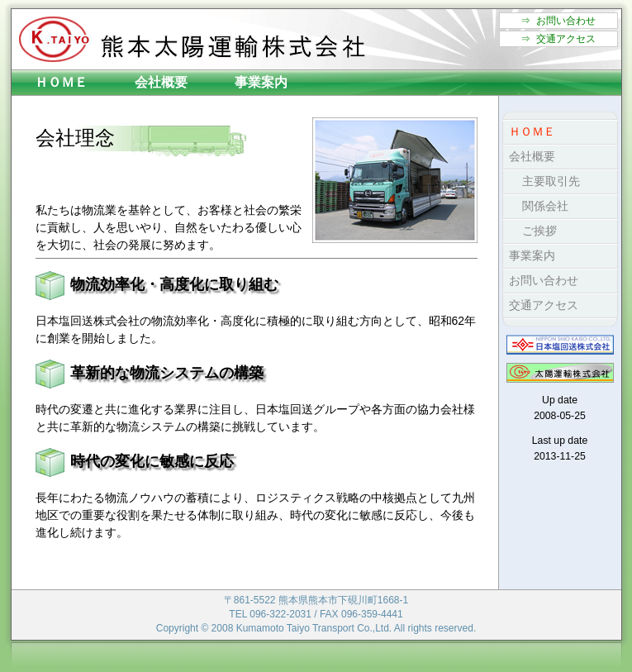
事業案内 (261, 82)
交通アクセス (541, 305)
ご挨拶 (530, 231)
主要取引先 (542, 181)
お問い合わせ (541, 280)
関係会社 (536, 206)
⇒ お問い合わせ (558, 21)
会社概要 (161, 82)
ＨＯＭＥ (61, 82)
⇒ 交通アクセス (558, 39)
